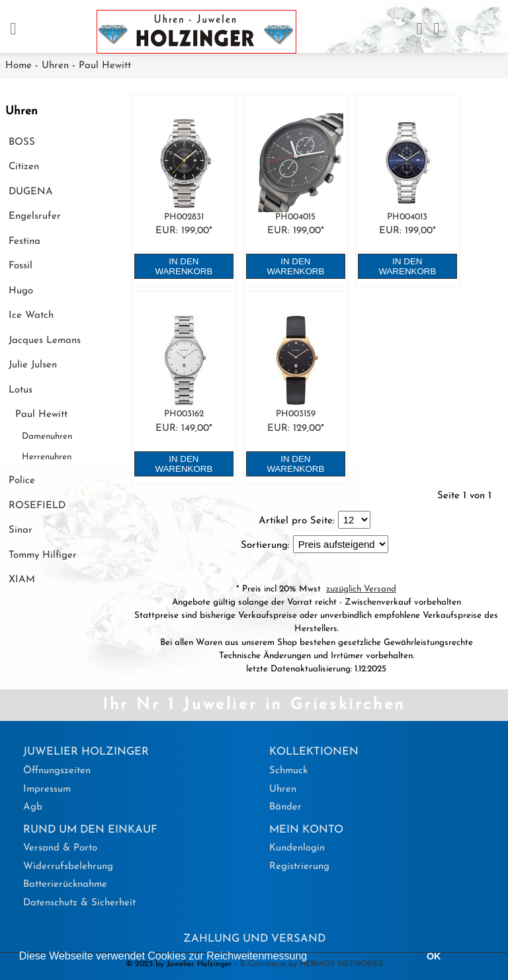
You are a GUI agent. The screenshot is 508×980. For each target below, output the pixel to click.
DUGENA (31, 192)
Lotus (21, 390)
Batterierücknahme (65, 885)
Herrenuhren (47, 457)
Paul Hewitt (105, 66)
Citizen (24, 167)
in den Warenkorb (184, 266)
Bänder (285, 807)
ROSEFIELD (37, 506)
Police (22, 481)
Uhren (55, 66)
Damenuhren (47, 436)
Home (19, 66)
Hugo (21, 291)
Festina (24, 242)
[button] (312, 958)
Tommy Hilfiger (43, 555)
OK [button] (434, 956)
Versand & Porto (60, 848)
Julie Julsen (33, 365)
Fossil (21, 266)
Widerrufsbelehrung (68, 867)
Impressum (47, 789)
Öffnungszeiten (57, 771)
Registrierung (299, 867)
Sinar (21, 530)
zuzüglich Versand (361, 589)
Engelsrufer (35, 216)
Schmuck (288, 771)
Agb (33, 807)
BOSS (22, 142)
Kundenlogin (297, 848)
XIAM (22, 580)
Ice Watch (31, 316)
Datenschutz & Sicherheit (79, 903)
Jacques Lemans (45, 341)
